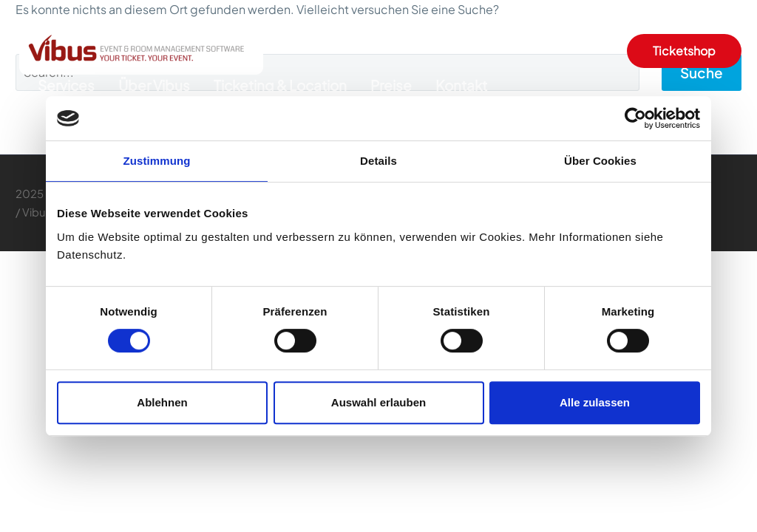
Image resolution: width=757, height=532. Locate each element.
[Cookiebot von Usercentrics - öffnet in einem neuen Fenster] (635, 118)
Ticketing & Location (280, 85)
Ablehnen (162, 402)
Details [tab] (378, 161)
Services (66, 85)
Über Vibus (154, 85)
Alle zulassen (595, 402)
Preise (391, 85)
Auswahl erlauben (378, 402)
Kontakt (461, 85)
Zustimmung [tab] (157, 161)
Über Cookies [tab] (600, 161)
